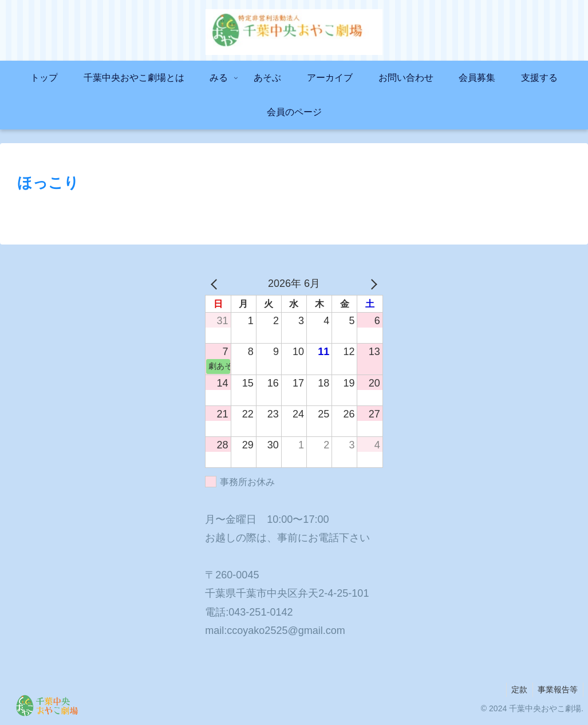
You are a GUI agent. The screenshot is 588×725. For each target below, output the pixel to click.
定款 (517, 689)
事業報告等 (557, 689)
